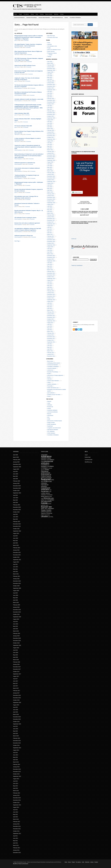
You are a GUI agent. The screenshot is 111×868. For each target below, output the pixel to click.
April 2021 (50, 148)
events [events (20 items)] (43, 478)
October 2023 (51, 104)
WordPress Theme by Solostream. (21, 864)
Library (32, 14)
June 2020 (50, 166)
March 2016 (50, 254)
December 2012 (51, 316)
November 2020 (51, 157)
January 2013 (51, 314)
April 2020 (50, 169)
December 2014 (51, 273)
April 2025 (50, 79)
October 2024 (51, 88)
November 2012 (51, 317)
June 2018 (50, 208)
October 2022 (51, 116)
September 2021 (51, 139)
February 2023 (51, 111)
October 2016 (51, 243)
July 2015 (50, 263)
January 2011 (51, 354)
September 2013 (51, 300)
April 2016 (50, 252)
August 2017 (50, 226)
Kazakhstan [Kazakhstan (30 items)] (45, 491)
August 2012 (50, 323)
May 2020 (50, 167)
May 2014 (50, 286)
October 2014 (51, 277)
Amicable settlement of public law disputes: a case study (29, 99)
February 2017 (51, 236)
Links (37, 14)
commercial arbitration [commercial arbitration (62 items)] (47, 462)
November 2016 (51, 241)
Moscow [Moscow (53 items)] (47, 498)
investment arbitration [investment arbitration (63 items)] (46, 489)
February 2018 (51, 215)
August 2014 (50, 280)
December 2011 (51, 337)
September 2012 (51, 321)
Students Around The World (54, 395)
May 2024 (50, 95)
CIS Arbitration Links (52, 46)
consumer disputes (52, 368)
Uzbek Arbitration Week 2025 (22, 113)
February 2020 (51, 173)
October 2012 (51, 319)
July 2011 (50, 344)
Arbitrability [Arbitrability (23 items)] (44, 455)
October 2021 (51, 137)
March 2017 (50, 234)
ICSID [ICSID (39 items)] (46, 481)
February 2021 (51, 152)
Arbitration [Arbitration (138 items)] (46, 456)
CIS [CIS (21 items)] (42, 461)
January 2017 (51, 238)
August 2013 (50, 301)
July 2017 (50, 227)
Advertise (56, 14)
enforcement (50, 416)
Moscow (49, 414)
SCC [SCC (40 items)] (43, 508)
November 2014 (51, 275)
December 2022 (51, 113)
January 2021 (51, 153)
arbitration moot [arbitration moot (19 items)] (45, 460)
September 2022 (51, 118)
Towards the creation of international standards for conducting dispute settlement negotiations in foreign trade (28, 147)
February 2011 (51, 353)
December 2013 (51, 294)
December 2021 (51, 134)
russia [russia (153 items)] (44, 503)
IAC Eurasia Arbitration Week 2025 (23, 126)
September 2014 (51, 279)
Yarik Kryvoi (17, 47)
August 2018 (50, 204)
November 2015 (51, 257)
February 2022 (51, 130)
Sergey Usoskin (51, 423)
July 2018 (50, 206)
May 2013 (50, 307)
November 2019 (51, 178)
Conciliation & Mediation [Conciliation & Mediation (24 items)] (45, 465)
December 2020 (51, 155)
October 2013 (51, 298)
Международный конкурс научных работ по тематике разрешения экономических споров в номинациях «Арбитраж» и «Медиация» (29, 37)
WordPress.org (88, 462)
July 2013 (50, 303)
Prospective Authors (52, 53)
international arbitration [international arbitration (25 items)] (45, 486)
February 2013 (51, 312)
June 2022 (50, 123)
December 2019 (51, 176)
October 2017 (51, 222)
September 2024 (51, 90)
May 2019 (50, 189)
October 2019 (51, 180)
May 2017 (50, 231)
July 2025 (50, 74)
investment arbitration (52, 410)
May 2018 (50, 210)
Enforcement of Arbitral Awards (55, 421)
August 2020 (50, 162)
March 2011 (50, 351)
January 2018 (51, 217)
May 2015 (50, 266)
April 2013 (50, 309)
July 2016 (50, 249)
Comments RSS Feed (52, 37)
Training (42, 14)
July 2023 (50, 106)
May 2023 (50, 109)
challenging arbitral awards (54, 363)
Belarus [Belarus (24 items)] (52, 460)
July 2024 (50, 92)
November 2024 (51, 86)
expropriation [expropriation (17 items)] (48, 478)
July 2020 (50, 164)
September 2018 (51, 203)
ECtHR (49, 374)
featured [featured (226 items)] (46, 479)
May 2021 (50, 146)
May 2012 (50, 328)
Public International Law (57, 18)
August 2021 (50, 141)
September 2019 (51, 182)
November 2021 (51, 136)
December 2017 (51, 219)
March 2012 (50, 331)
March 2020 (50, 171)
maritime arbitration (52, 384)
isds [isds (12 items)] (51, 490)
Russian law (50, 407)
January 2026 (51, 67)
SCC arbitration (51, 431)
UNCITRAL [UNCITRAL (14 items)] (51, 517)
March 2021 (50, 150)
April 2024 (50, 97)
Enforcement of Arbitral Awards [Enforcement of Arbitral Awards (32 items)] (46, 475)
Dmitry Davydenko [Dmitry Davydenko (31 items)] (45, 470)
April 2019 (50, 190)
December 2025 (51, 69)
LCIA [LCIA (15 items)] (50, 492)
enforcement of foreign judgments (55, 375)
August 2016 (50, 247)
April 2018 (50, 212)
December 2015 (51, 256)
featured (49, 401)
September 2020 (51, 160)
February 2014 (51, 291)
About (16, 14)
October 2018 (51, 201)
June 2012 (50, 326)
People (20, 14)
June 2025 (50, 76)
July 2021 (50, 143)
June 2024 (50, 93)
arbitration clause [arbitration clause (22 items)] (46, 458)
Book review (50, 361)
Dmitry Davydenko (52, 424)
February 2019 (51, 194)
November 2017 (51, 220)
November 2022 (51, 114)
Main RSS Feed (51, 36)
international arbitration (53, 430)
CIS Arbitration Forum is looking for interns (25, 218)
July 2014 (50, 282)
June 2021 (50, 144)
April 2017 (50, 233)
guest (16, 40)
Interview (49, 379)
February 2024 (51, 99)
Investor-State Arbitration (44, 18)
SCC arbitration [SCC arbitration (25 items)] (49, 508)
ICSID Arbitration (51, 433)
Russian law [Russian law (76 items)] (46, 507)
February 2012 (51, 333)
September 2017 (51, 224)
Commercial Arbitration (19, 18)
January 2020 (51, 174)
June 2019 (50, 187)
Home (49, 43)
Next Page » (17, 241)
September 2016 (51, 245)
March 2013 (50, 310)
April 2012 (50, 330)
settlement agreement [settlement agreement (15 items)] (46, 512)
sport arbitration (51, 393)
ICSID (49, 419)
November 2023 (51, 102)
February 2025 (51, 81)
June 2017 (50, 229)
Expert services (49, 14)
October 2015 (51, 259)
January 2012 (51, 335)
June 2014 (50, 284)
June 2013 (50, 305)
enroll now (74, 239)
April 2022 (50, 127)
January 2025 (51, 83)
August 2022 (50, 120)
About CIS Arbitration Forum (54, 50)
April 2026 (50, 62)
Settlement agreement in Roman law (24, 236)
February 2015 (51, 271)
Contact (62, 14)
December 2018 (51, 197)
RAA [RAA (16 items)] (46, 500)
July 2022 (50, 122)
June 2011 (50, 346)
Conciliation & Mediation (75, 18)
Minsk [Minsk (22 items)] (43, 496)
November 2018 (51, 199)
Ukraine (49, 408)
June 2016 (50, 250)
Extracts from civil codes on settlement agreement (27, 223)
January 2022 (51, 132)
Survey (49, 396)
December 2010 (51, 356)
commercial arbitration (52, 412)
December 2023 (51, 100)
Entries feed (88, 457)
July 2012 (50, 324)
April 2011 (50, 349)
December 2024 (51, 84)
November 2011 (51, 339)
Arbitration (50, 405)
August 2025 (50, 72)
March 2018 (50, 213)
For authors (26, 14)
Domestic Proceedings (32, 18)
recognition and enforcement (54, 428)
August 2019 (50, 183)
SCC (48, 417)
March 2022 (50, 129)
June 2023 (50, 107)
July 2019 (50, 185)
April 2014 (50, 287)
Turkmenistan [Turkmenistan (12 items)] (47, 515)
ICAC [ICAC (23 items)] (52, 480)
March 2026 (50, 63)
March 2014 (50, 289)
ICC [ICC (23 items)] (42, 481)
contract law (50, 370)
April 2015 (50, 268)
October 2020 (51, 159)
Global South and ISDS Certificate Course (25, 66)
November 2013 (51, 296)
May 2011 (50, 347)
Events (66, 18)
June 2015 (50, 264)
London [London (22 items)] (43, 493)
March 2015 (50, 270)
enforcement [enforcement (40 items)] (46, 473)
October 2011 (51, 340)
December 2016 (51, 240)
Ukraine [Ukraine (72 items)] (44, 516)
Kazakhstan (50, 426)
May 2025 (50, 77)
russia (49, 403)
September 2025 (51, 70)
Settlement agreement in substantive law (25, 163)
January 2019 (51, 196)
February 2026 (51, 65)
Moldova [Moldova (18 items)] (47, 496)
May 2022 (50, 125)
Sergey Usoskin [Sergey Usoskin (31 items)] (46, 510)
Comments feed (89, 460)
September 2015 (51, 261)
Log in (86, 455)
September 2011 (51, 342)
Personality (50, 386)
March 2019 (50, 192)
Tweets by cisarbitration (77, 265)
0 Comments (26, 40)
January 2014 (51, 293)
